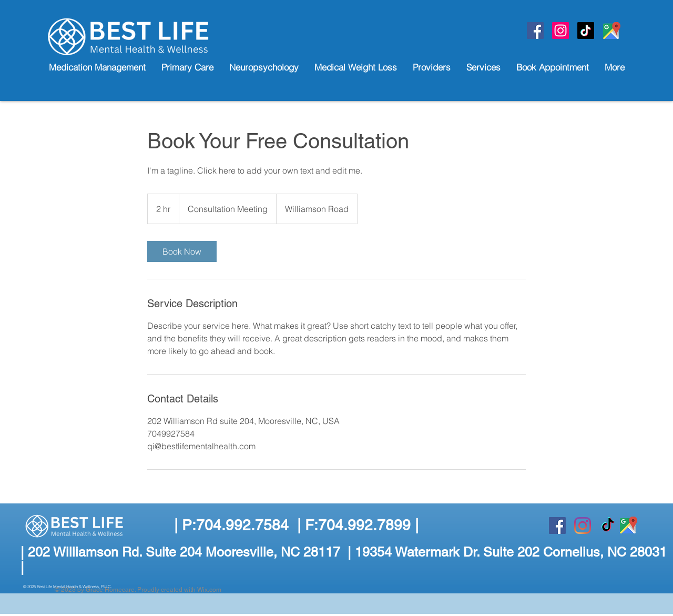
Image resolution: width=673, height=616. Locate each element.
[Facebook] (535, 31)
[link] (182, 251)
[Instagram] (583, 526)
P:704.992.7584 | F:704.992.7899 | (300, 525)
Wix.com (209, 590)
